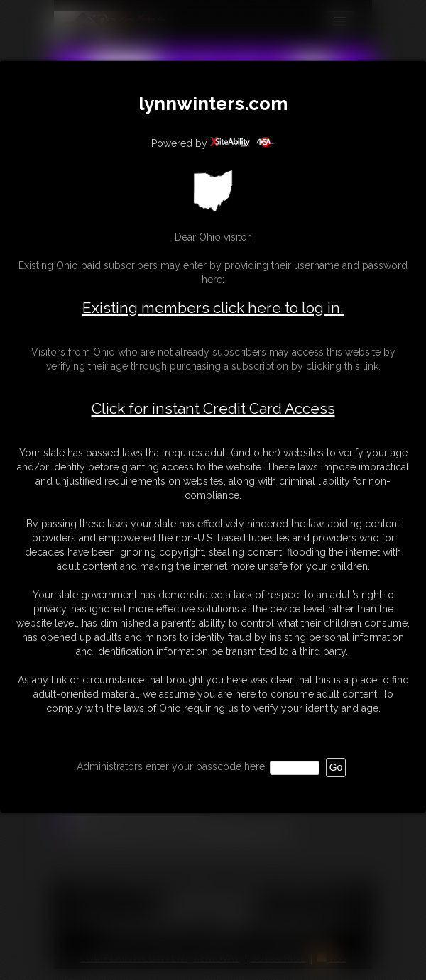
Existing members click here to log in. (213, 308)
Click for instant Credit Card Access (213, 409)
